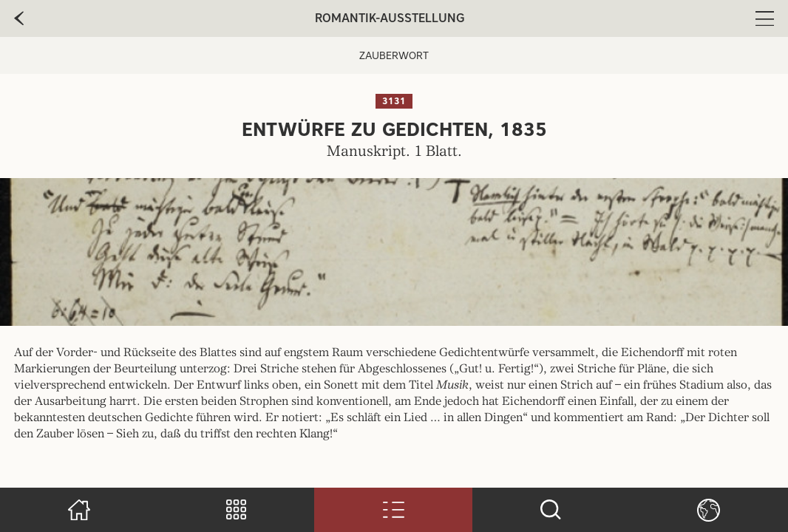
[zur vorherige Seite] (19, 18)
